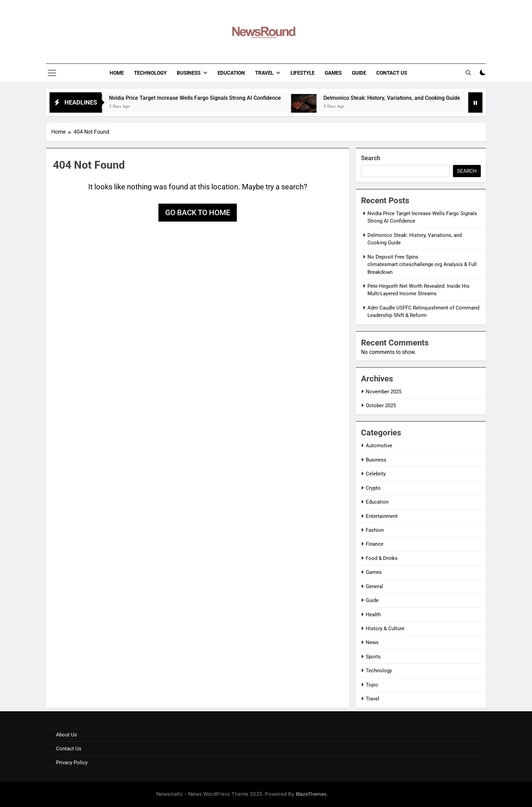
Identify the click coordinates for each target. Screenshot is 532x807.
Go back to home (198, 213)
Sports (373, 657)
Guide (359, 73)
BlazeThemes (311, 794)
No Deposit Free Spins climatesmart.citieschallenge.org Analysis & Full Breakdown (422, 265)
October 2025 (381, 406)
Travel (264, 73)
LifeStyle (302, 73)
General (374, 586)
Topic (372, 685)
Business (189, 73)
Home (117, 73)
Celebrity (376, 474)
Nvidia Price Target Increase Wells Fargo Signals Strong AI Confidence (202, 98)
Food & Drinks (382, 558)
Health (373, 615)
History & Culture (385, 628)
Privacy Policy (72, 763)
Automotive (379, 446)
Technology (150, 73)
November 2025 (384, 392)
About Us (66, 735)
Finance (375, 544)
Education (231, 73)
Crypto (373, 488)
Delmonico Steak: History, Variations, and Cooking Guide (399, 98)
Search (371, 158)
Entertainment (382, 516)
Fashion (375, 530)
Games (333, 73)
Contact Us (392, 73)
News (372, 642)
